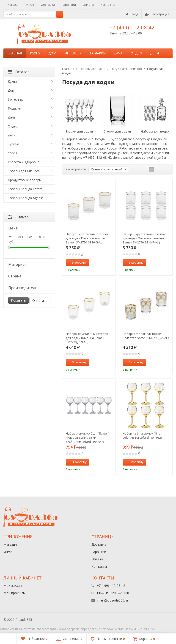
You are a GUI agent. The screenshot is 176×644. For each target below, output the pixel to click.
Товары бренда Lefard (25, 189)
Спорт (13, 153)
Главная (15, 53)
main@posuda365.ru (113, 600)
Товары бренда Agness (26, 198)
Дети (154, 53)
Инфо (30, 5)
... (168, 53)
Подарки (98, 53)
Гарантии (69, 5)
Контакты (108, 5)
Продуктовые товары (25, 180)
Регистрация (157, 14)
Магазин (13, 5)
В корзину (77, 263)
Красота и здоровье (24, 162)
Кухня (35, 53)
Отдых (136, 53)
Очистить (40, 301)
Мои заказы (13, 586)
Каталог (19, 72)
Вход (132, 14)
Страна (29, 276)
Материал (29, 264)
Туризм (13, 144)
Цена (29, 228)
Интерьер (73, 53)
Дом (52, 53)
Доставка (48, 5)
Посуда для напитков (126, 69)
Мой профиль (14, 593)
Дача (118, 53)
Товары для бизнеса (24, 171)
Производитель (29, 288)
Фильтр (18, 217)
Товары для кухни (92, 69)
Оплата (88, 5)
